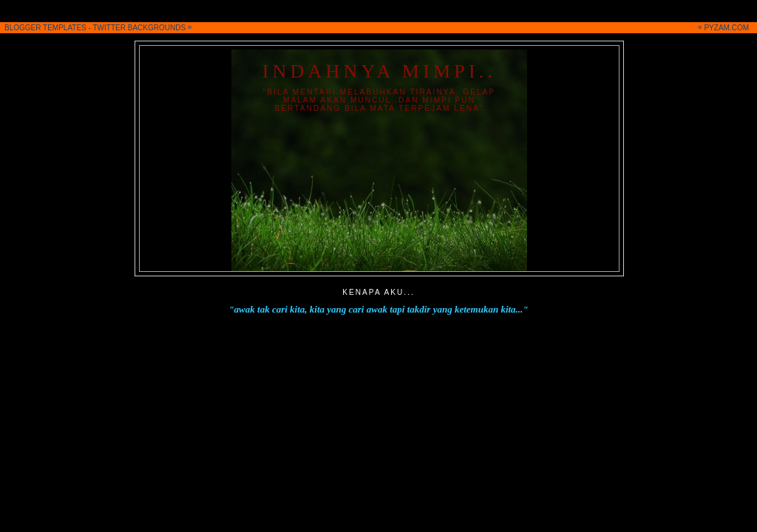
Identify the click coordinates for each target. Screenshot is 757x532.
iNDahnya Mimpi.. (380, 71)
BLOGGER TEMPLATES (45, 28)
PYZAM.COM (726, 28)
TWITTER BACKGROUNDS (140, 28)
